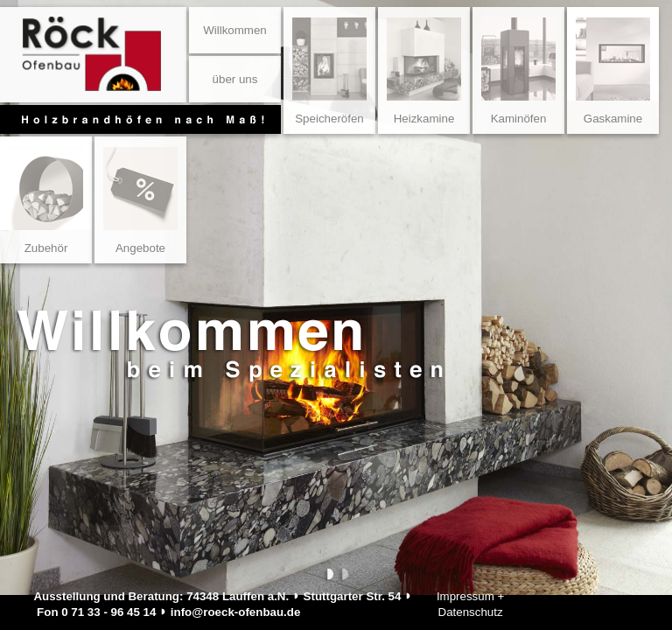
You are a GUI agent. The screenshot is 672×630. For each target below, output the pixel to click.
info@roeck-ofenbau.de (236, 612)
